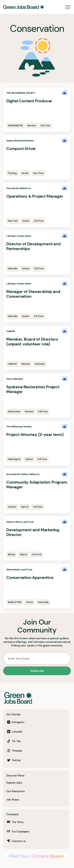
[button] (67, 7)
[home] (24, 7)
